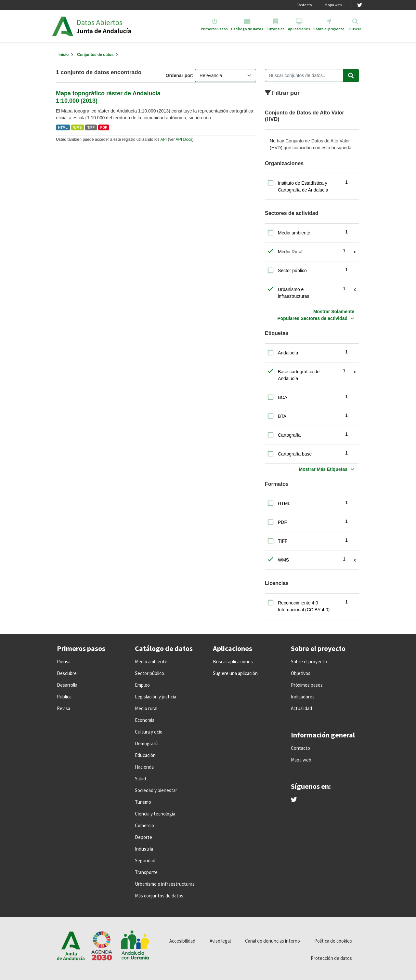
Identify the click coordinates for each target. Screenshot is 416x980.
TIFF (91, 127)
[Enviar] (351, 75)
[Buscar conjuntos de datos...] (312, 75)
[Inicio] (64, 55)
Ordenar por (179, 75)
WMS (78, 127)
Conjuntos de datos (95, 55)
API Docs (184, 139)
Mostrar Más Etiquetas (323, 469)
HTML (63, 127)
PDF (104, 127)
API (163, 139)
